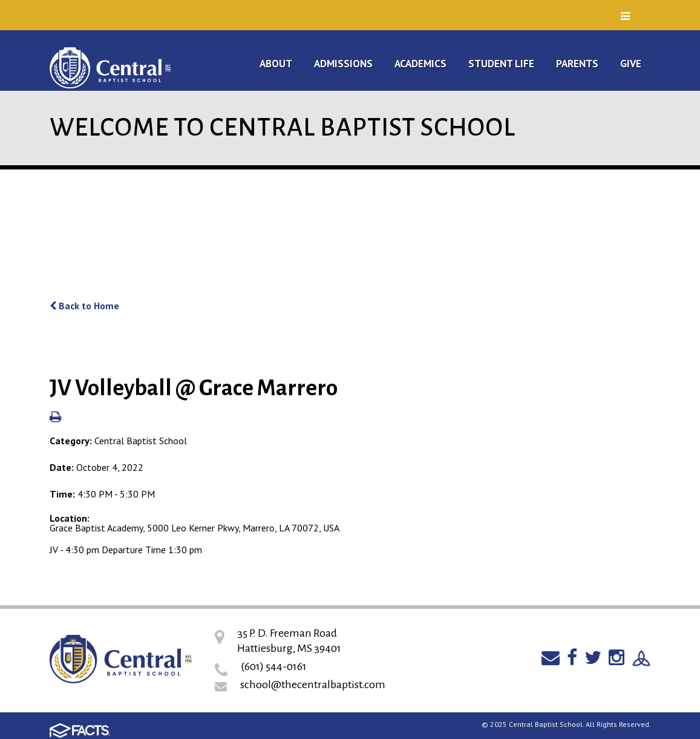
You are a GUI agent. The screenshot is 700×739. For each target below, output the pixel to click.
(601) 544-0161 (274, 666)
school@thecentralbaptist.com (313, 685)
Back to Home (84, 306)
